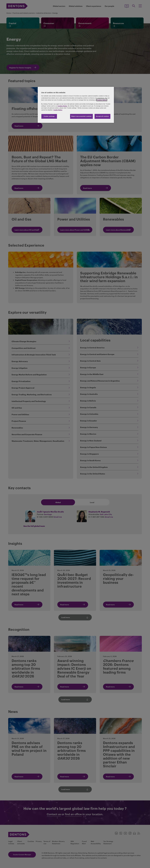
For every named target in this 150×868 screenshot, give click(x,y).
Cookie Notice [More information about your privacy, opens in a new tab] (58, 110)
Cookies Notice (102, 100)
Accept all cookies (103, 116)
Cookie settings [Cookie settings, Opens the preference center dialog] (49, 116)
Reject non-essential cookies (81, 116)
